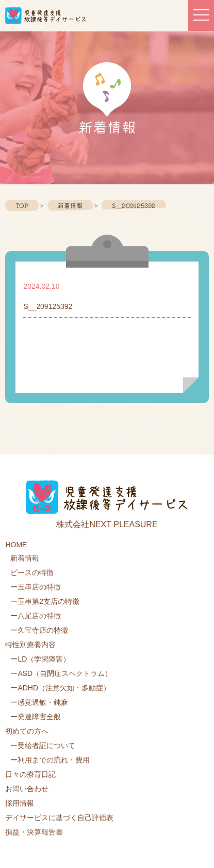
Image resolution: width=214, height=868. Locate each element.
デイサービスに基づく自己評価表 (59, 818)
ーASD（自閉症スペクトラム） (61, 673)
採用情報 (20, 803)
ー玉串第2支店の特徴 (45, 601)
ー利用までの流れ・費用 (50, 760)
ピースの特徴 (32, 572)
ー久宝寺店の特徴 (39, 630)
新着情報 (25, 558)
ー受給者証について (43, 745)
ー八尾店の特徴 (36, 616)
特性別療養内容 (30, 645)
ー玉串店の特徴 (36, 587)
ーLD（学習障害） (40, 659)
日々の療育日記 (30, 774)
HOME (16, 545)
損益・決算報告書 (34, 832)
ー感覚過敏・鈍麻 (39, 702)
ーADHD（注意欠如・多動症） (60, 688)
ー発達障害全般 (36, 717)
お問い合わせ (27, 789)
